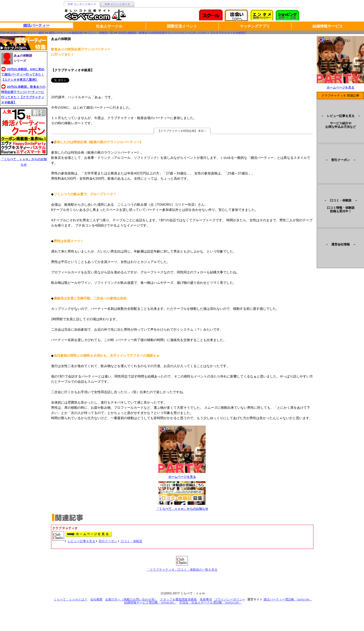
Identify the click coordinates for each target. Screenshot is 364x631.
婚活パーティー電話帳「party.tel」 (288, 599)
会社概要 (96, 599)
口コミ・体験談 (132, 541)
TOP (3, 33)
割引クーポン (108, 541)
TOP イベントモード (117, 4)
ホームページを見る (182, 477)
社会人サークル (109, 26)
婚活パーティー (36, 25)
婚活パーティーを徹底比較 (66, 33)
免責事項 (206, 599)
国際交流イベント (182, 26)
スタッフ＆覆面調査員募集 (178, 599)
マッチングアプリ (255, 26)
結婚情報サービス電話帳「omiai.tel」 (150, 602)
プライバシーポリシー (230, 599)
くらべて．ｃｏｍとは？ (71, 599)
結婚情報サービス (328, 26)
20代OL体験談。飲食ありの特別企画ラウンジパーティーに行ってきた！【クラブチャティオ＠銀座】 (182, 33)
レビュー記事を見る (81, 541)
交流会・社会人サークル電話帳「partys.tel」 (210, 602)
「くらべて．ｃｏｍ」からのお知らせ (182, 509)
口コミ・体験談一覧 (100, 33)
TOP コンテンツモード (82, 4)
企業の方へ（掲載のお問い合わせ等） (131, 599)
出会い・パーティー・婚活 (27, 33)
